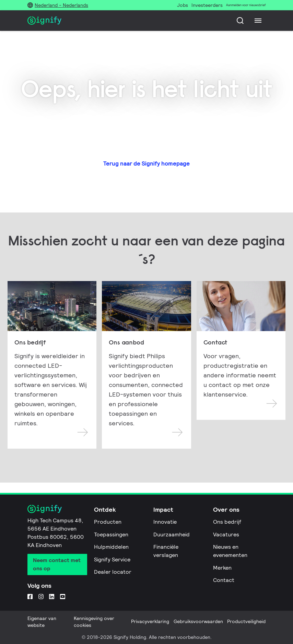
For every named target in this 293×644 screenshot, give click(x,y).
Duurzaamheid (172, 534)
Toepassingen (111, 534)
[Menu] (258, 21)
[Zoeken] (240, 21)
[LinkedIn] (52, 596)
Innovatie (165, 522)
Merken (222, 568)
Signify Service (112, 560)
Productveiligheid (246, 621)
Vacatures (226, 534)
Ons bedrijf (227, 522)
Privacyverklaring (150, 621)
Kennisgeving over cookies (94, 622)
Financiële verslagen (166, 551)
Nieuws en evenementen (230, 551)
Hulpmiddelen (111, 547)
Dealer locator (113, 572)
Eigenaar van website (42, 622)
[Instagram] (41, 596)
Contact (224, 580)
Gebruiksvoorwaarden (198, 621)
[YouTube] (63, 596)
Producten (108, 522)
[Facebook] (30, 596)
